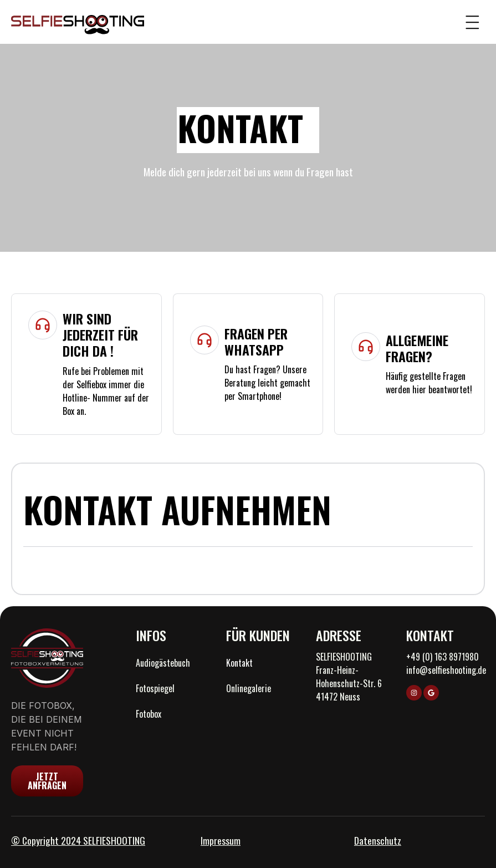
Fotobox (149, 714)
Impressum (221, 840)
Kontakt (239, 663)
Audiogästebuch (163, 663)
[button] (472, 22)
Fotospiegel (155, 688)
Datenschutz (378, 840)
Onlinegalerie (249, 688)
